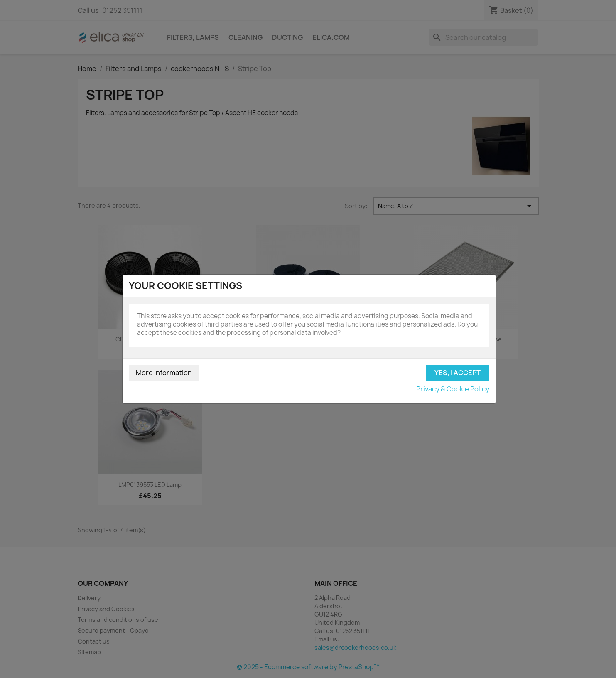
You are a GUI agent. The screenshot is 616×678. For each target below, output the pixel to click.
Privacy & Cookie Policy (453, 389)
